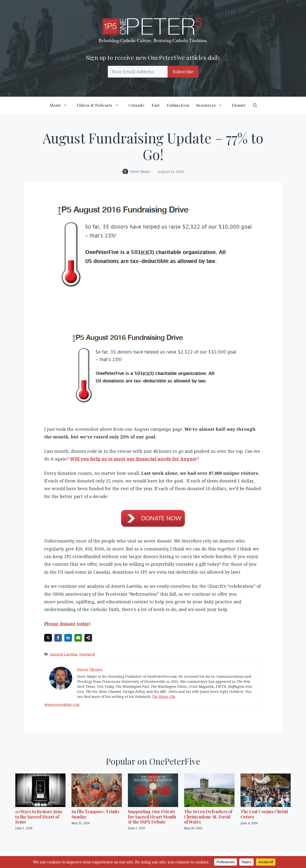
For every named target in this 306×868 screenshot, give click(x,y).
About (61, 105)
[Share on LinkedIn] (68, 638)
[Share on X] (48, 638)
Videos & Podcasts (101, 105)
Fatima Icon (178, 105)
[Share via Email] (78, 638)
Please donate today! (68, 624)
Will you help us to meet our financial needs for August (133, 459)
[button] (255, 105)
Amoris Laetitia (64, 654)
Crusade (136, 105)
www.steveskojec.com (62, 704)
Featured (87, 654)
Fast (156, 105)
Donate (239, 105)
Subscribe (183, 72)
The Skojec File (163, 697)
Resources (212, 105)
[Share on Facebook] (58, 638)
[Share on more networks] (88, 638)
